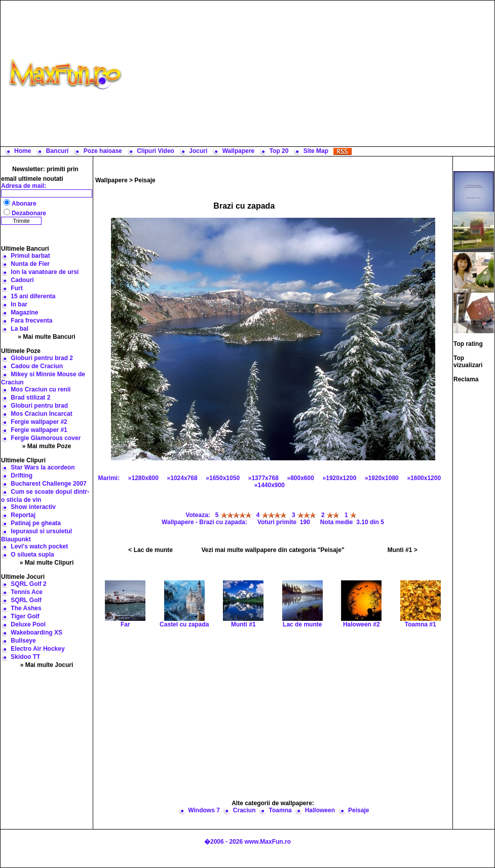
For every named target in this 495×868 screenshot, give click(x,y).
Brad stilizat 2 (30, 398)
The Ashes (26, 608)
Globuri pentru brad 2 (42, 358)
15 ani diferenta (33, 296)
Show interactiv (33, 507)
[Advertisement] (311, 73)
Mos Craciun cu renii (41, 389)
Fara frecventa (31, 321)
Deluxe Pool (28, 624)
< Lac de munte (150, 550)
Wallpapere (239, 151)
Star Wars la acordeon (43, 467)
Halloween (320, 810)
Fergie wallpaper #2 (39, 422)
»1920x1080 (382, 478)
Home (23, 151)
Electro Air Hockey (37, 649)
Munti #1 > (403, 550)
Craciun (244, 810)
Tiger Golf (25, 616)
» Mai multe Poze (47, 446)
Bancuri (58, 151)
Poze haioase (103, 151)
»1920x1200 (340, 478)
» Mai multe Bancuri (46, 337)
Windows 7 (204, 810)
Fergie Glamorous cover (46, 438)
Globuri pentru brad (39, 406)
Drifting (22, 476)
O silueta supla (32, 555)
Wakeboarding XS (36, 633)
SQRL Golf (26, 600)
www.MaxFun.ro (268, 842)
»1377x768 (263, 478)
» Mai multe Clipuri (47, 563)
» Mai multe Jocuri (47, 665)
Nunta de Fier (30, 264)
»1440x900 (270, 485)
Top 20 (279, 151)
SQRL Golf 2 (28, 584)
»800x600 (301, 478)
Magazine (24, 312)
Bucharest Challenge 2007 (48, 484)
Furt (16, 288)
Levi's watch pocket (39, 546)
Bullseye (23, 641)
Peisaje (145, 180)
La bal (20, 329)
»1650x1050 (223, 478)
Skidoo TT (25, 657)
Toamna (280, 810)
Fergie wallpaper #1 (39, 430)
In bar (19, 304)
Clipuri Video (156, 151)
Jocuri (198, 151)
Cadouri (22, 280)
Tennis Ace (27, 592)
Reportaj (23, 515)
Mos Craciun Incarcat (41, 414)
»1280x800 (143, 478)
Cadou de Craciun (37, 366)
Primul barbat (30, 256)
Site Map (316, 151)
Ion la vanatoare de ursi (45, 272)
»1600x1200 (424, 478)
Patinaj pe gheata (36, 523)
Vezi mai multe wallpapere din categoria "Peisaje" (273, 550)
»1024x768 (182, 478)
